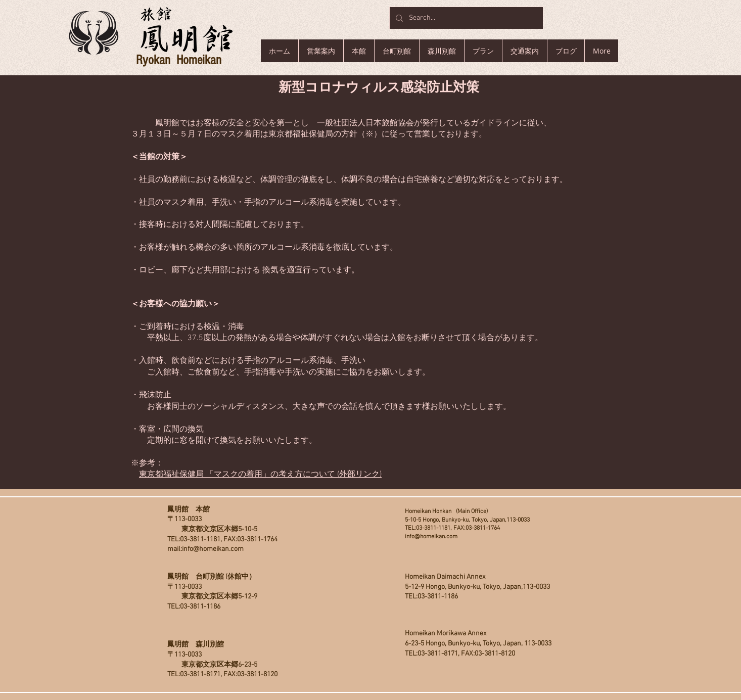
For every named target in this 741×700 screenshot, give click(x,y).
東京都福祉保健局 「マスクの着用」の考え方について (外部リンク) (260, 475)
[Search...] (465, 18)
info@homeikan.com (213, 549)
